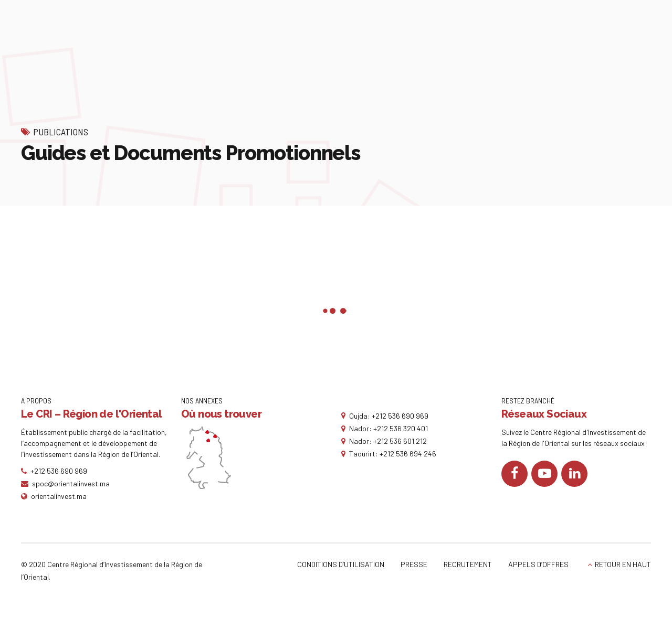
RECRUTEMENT (468, 564)
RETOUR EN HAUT (623, 564)
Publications (61, 132)
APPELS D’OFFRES (538, 564)
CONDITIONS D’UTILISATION (341, 564)
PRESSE (414, 564)
